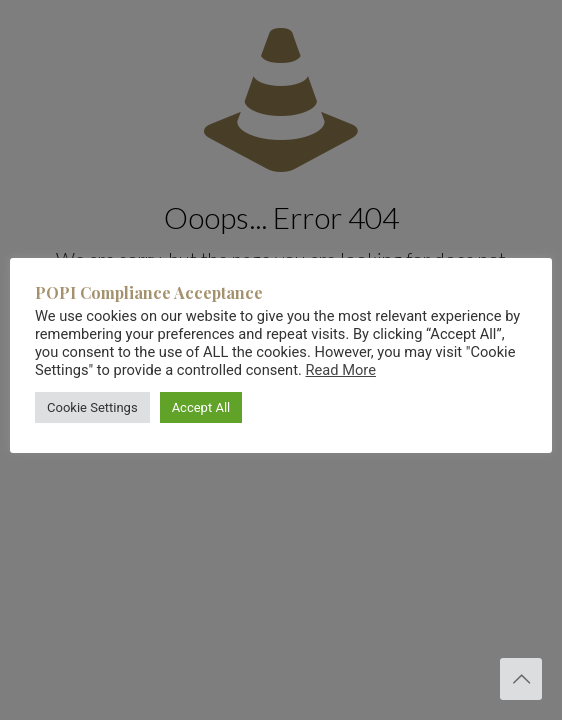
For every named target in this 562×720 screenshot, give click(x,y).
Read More (341, 370)
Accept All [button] (201, 407)
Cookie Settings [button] (92, 407)
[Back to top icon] (521, 679)
